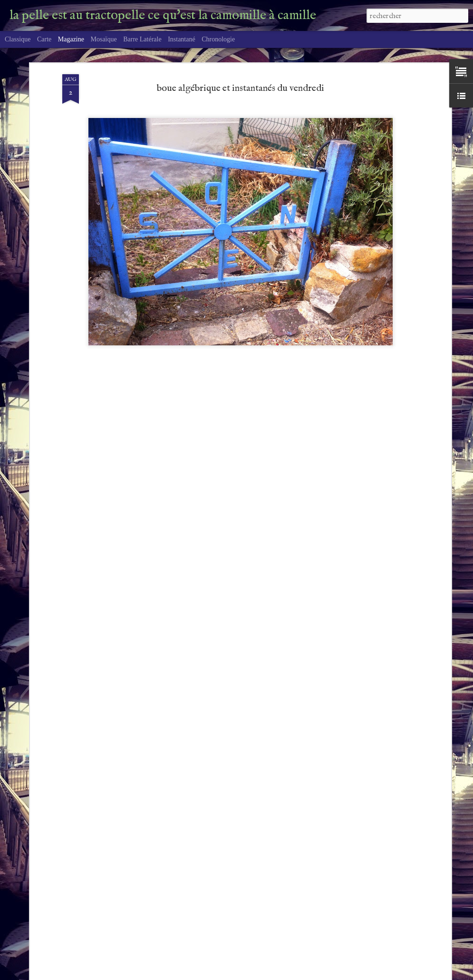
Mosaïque (103, 39)
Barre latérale (142, 39)
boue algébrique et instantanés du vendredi (241, 86)
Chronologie (218, 39)
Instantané (182, 39)
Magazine (71, 39)
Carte (44, 39)
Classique (18, 39)
